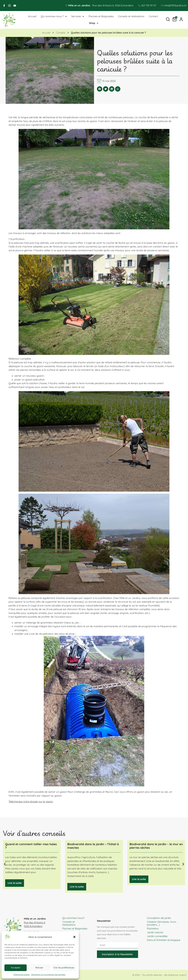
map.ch (183, 975)
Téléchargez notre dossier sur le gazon (31, 802)
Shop (94, 23)
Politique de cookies (22, 974)
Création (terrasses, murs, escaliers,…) (162, 923)
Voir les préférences (64, 968)
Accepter (16, 968)
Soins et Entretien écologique (164, 940)
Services (78, 16)
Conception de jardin (159, 918)
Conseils (61, 33)
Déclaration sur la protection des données (48, 974)
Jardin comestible (157, 936)
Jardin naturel (155, 932)
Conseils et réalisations (131, 16)
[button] (74, 937)
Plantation (153, 929)
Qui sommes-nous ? (54, 16)
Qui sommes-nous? (73, 918)
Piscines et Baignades (101, 16)
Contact (153, 16)
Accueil (32, 16)
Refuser (39, 968)
